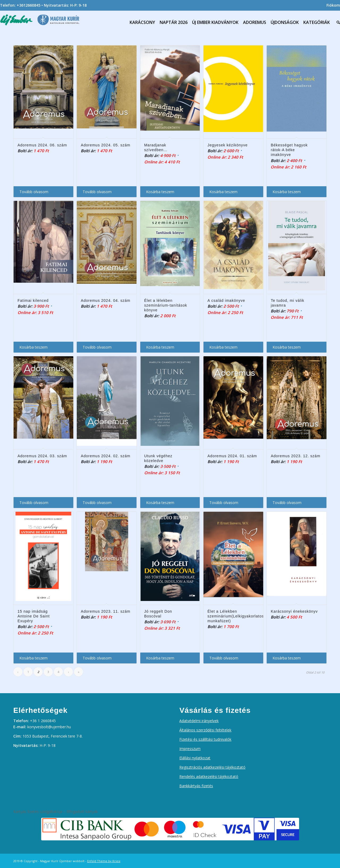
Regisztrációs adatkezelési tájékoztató (212, 767)
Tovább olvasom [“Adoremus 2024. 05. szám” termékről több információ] (97, 192)
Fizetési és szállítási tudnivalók (205, 739)
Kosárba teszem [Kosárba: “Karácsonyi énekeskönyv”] (287, 658)
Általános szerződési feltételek (205, 730)
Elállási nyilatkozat (195, 758)
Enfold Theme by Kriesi (104, 861)
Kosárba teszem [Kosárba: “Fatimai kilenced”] (33, 347)
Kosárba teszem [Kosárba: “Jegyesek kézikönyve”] (223, 192)
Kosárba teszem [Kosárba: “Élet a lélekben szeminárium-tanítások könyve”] (160, 347)
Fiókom (333, 5)
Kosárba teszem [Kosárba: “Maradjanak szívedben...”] (160, 192)
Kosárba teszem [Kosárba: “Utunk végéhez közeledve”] (160, 503)
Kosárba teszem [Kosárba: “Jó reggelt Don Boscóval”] (160, 658)
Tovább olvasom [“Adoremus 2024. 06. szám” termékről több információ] (34, 192)
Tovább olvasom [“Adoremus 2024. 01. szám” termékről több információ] (224, 503)
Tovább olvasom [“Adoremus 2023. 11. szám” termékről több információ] (97, 658)
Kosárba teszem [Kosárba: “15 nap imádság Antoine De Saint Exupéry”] (33, 658)
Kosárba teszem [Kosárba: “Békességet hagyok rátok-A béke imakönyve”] (287, 192)
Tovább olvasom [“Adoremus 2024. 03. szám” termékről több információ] (34, 503)
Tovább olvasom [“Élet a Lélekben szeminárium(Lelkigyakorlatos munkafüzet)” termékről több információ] (224, 658)
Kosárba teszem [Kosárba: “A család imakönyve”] (223, 347)
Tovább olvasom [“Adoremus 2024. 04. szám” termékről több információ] (97, 347)
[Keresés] (337, 22)
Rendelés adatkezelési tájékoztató (209, 776)
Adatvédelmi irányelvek (199, 721)
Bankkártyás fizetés (196, 786)
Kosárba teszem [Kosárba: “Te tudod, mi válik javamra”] (287, 347)
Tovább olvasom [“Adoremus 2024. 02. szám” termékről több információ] (97, 503)
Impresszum (190, 749)
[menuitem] (332, 5)
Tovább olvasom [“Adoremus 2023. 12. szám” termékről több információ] (287, 503)
